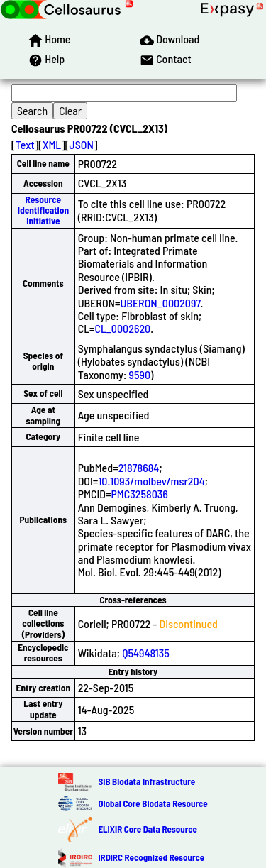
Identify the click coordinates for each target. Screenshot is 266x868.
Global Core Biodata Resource (153, 803)
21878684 (139, 467)
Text (25, 144)
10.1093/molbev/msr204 (151, 481)
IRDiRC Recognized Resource (151, 857)
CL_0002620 (122, 328)
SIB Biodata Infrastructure (146, 781)
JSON (82, 144)
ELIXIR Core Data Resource (147, 829)
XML (52, 144)
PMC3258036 (140, 494)
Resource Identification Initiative (43, 210)
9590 (140, 374)
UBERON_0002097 (160, 303)
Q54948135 (146, 653)
